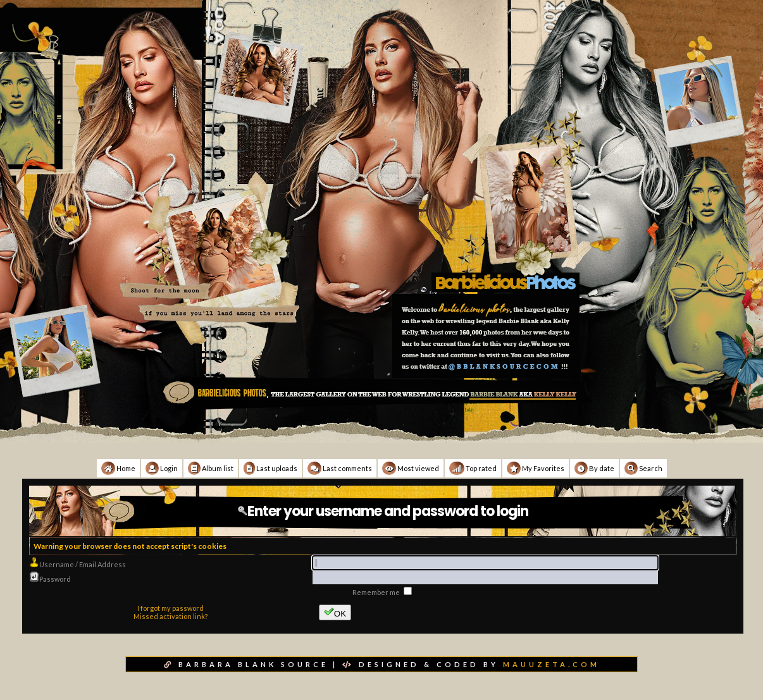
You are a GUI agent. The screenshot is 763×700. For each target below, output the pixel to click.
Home (118, 468)
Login (162, 468)
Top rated (473, 468)
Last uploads (270, 468)
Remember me (377, 592)
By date (594, 468)
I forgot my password (171, 608)
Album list (211, 468)
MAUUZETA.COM (551, 664)
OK (335, 612)
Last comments (340, 468)
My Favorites (536, 468)
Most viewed (411, 468)
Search (643, 468)
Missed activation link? (171, 616)
